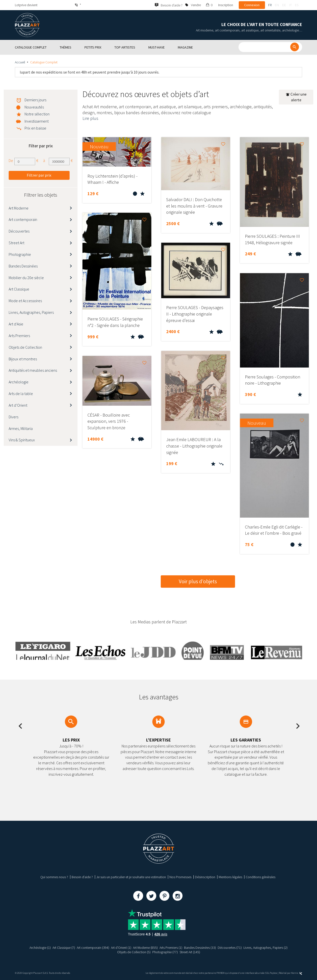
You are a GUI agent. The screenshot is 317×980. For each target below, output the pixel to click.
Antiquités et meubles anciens (33, 370)
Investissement (37, 121)
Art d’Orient (18, 405)
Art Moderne (19, 208)
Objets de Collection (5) (134, 952)
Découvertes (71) (230, 948)
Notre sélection (37, 114)
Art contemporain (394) (93, 948)
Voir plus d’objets (198, 581)
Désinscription (205, 877)
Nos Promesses (180, 877)
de (284, 5)
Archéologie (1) (40, 948)
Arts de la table (21, 394)
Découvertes (19, 231)
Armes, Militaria (21, 428)
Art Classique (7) (64, 948)
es (297, 5)
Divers (13, 417)
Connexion (252, 5)
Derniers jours (35, 100)
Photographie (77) (165, 952)
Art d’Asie (16, 324)
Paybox (273, 973)
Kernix (297, 973)
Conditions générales (261, 877)
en (277, 5)
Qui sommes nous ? (54, 877)
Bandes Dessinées (23, 266)
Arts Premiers (19, 336)
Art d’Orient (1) (121, 948)
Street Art (16, 243)
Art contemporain (23, 219)
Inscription (226, 5)
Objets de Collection (25, 347)
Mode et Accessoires (25, 301)
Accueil (20, 62)
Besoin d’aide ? (82, 877)
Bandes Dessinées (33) (200, 948)
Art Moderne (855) (145, 948)
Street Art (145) (190, 952)
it (291, 5)
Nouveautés (34, 107)
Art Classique (19, 289)
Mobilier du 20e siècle (26, 278)
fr (270, 5)
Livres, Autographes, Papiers (31, 312)
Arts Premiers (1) (171, 948)
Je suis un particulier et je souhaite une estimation (131, 877)
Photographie (20, 254)
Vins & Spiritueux (22, 440)
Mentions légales (230, 877)
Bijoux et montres (23, 359)
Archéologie (19, 382)
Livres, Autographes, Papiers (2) (266, 948)
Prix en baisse (35, 128)
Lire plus (90, 118)
